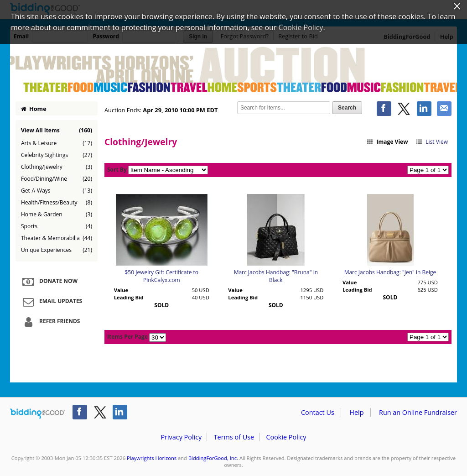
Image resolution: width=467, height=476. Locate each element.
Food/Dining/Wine (57, 179)
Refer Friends (50, 322)
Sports (57, 226)
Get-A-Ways (57, 191)
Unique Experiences (57, 250)
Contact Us (318, 412)
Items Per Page (127, 337)
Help (356, 412)
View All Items (57, 130)
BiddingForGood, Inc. (213, 458)
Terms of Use (234, 437)
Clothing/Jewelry (57, 167)
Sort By (117, 170)
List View (432, 142)
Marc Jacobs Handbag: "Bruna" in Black (276, 276)
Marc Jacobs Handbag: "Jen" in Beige (390, 272)
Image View (387, 142)
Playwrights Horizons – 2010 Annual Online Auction (233, 69)
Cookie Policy (286, 437)
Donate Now (49, 282)
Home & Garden (57, 214)
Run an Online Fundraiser (418, 412)
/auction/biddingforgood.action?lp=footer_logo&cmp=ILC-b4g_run (38, 414)
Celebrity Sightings (57, 155)
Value (121, 290)
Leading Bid (129, 297)
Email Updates (51, 302)
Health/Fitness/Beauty (57, 203)
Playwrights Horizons (152, 458)
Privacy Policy (181, 437)
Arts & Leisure (57, 143)
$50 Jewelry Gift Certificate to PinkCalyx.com (161, 276)
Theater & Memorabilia (57, 238)
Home (34, 109)
